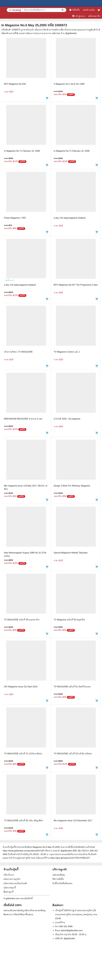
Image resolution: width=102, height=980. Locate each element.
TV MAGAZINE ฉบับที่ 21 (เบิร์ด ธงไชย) (23, 754)
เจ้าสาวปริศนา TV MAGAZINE (18, 352)
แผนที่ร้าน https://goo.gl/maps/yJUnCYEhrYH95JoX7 (65, 858)
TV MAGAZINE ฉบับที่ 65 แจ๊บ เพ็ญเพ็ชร (24, 821)
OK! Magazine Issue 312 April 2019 (21, 687)
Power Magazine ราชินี (15, 218)
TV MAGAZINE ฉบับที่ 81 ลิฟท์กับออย (72, 687)
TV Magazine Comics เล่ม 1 (67, 352)
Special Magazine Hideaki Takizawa (71, 553)
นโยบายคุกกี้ (10, 888)
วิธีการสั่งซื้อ (58, 879)
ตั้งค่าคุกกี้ (8, 892)
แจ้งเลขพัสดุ (59, 875)
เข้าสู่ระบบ (79, 16)
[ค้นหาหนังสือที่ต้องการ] (63, 10)
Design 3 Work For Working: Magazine (72, 486)
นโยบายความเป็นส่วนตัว (15, 883)
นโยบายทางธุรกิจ (12, 879)
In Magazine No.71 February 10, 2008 (22, 151)
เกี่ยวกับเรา (9, 875)
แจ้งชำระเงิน (89, 10)
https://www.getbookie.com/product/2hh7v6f (23, 851)
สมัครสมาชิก (94, 16)
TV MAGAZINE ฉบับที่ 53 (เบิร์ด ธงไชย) (73, 754)
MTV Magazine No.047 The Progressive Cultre (76, 285)
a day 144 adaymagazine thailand (70, 218)
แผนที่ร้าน (60, 922)
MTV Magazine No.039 (15, 84)
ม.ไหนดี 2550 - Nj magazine (67, 419)
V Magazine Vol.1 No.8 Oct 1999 (69, 84)
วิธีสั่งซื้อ (75, 10)
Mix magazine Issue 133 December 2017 (73, 821)
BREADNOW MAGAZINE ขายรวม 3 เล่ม (23, 419)
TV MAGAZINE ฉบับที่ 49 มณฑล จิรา (22, 620)
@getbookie (69, 938)
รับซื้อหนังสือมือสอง (62, 883)
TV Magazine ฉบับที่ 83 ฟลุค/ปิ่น (69, 620)
